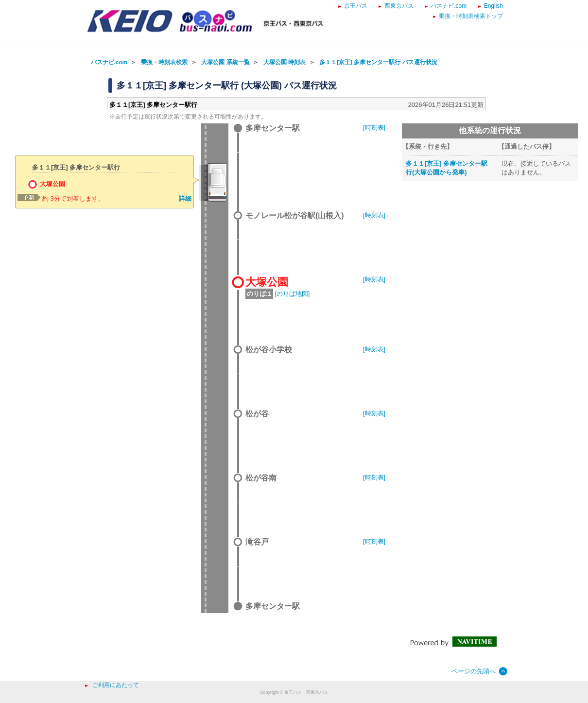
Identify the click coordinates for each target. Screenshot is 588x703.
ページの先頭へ (474, 671)
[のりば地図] (292, 294)
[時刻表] (374, 128)
